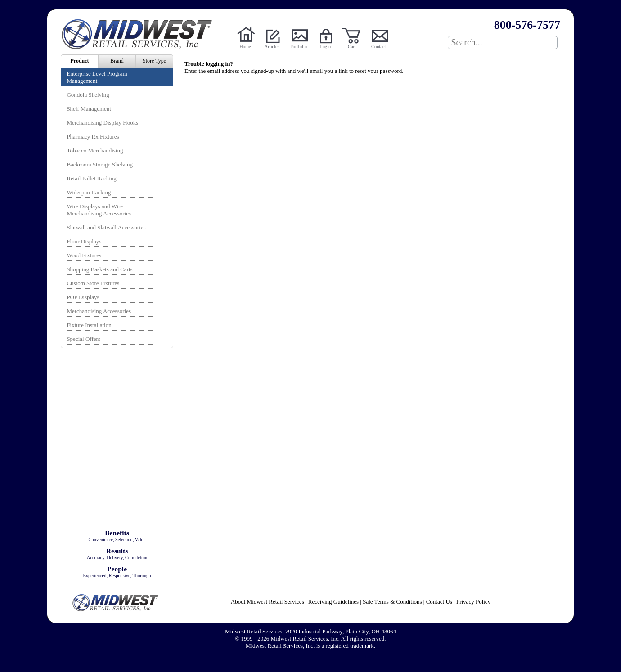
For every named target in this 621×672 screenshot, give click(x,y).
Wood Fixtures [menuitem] (84, 255)
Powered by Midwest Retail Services (140, 34)
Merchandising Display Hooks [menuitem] (102, 123)
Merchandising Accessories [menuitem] (99, 311)
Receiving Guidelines (333, 602)
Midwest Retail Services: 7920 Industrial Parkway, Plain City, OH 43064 (310, 631)
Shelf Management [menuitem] (89, 109)
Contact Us (439, 602)
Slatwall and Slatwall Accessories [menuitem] (106, 227)
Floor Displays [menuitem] (84, 241)
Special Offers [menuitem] (83, 339)
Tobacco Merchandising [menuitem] (95, 150)
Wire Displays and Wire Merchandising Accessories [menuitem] (99, 210)
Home (245, 47)
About (268, 602)
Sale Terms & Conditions (392, 602)
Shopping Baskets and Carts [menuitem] (99, 269)
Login (325, 47)
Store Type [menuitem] (154, 61)
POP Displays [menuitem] (83, 297)
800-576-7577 (527, 25)
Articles (272, 47)
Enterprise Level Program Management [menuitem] (97, 77)
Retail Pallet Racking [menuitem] (91, 178)
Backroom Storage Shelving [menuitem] (100, 164)
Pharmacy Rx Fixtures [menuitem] (93, 137)
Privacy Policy (473, 602)
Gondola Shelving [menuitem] (88, 95)
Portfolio (299, 47)
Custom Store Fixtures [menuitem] (93, 283)
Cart (352, 47)
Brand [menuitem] (117, 61)
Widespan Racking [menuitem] (89, 192)
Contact (378, 47)
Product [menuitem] (79, 61)
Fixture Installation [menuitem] (89, 325)
